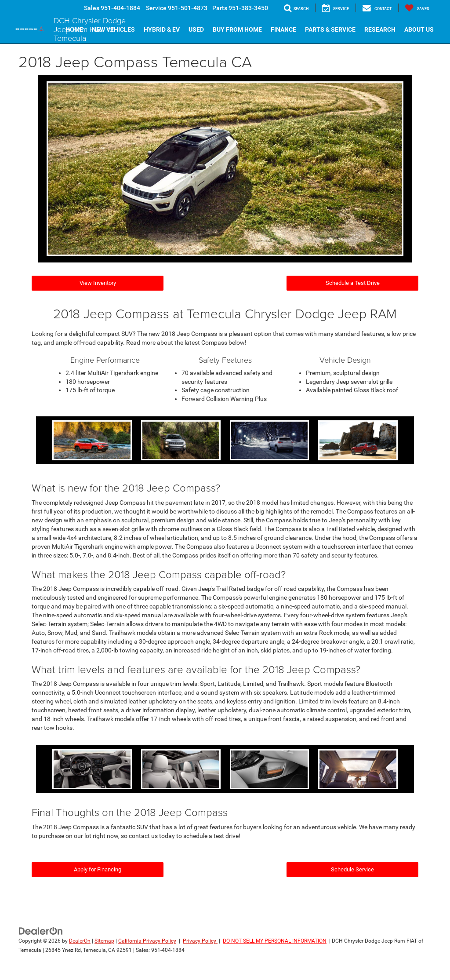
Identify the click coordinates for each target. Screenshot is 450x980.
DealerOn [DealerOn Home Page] (80, 941)
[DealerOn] (41, 931)
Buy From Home (237, 29)
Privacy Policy (200, 941)
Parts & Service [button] (330, 29)
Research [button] (380, 29)
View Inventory (98, 283)
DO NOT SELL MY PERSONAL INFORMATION (275, 941)
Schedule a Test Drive (353, 283)
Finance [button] (283, 29)
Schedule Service (352, 869)
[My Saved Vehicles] (417, 8)
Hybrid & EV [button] (162, 29)
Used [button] (196, 29)
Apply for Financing (98, 869)
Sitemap (104, 941)
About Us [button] (419, 29)
